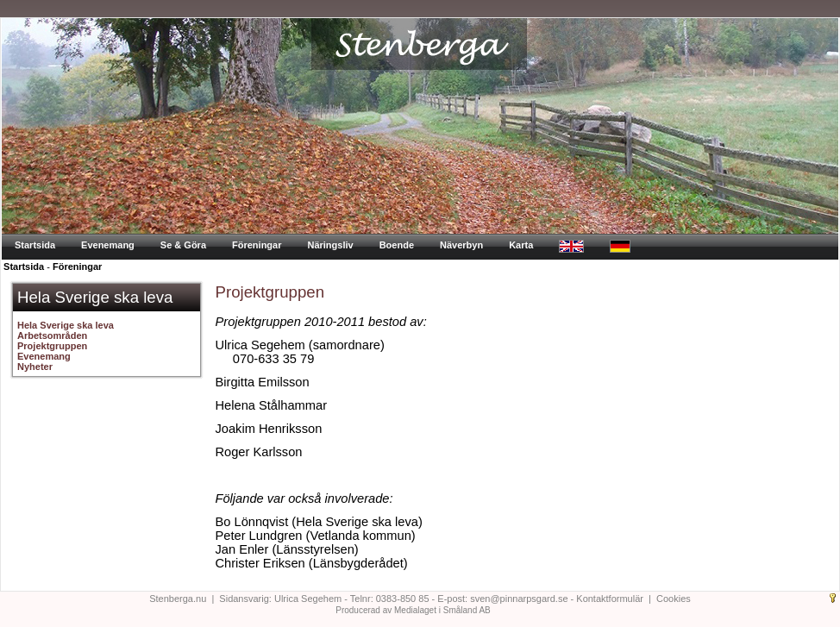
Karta (521, 245)
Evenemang (108, 245)
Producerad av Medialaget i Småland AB (413, 610)
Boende (397, 245)
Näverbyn (461, 245)
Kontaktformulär (610, 599)
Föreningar (257, 245)
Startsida (35, 245)
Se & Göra (183, 245)
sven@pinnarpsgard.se (519, 599)
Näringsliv (330, 245)
